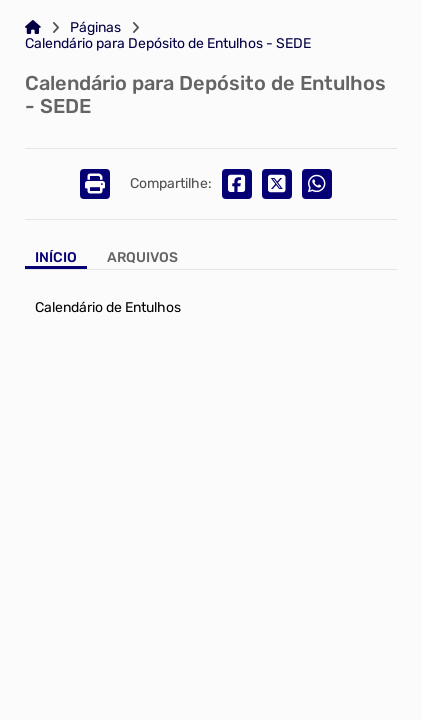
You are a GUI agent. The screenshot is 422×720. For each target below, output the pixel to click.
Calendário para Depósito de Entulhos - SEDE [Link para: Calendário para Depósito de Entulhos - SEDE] (168, 44)
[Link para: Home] (33, 28)
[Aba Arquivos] (142, 259)
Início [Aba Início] (56, 258)
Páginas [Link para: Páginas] (95, 28)
